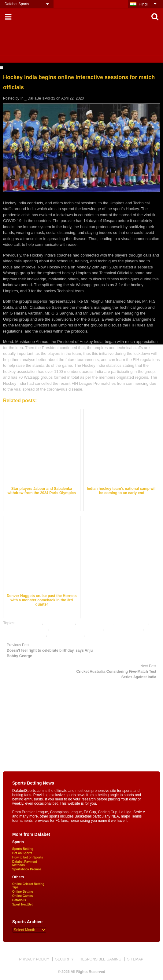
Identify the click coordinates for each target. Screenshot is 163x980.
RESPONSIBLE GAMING (100, 959)
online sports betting (66, 635)
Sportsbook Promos (27, 869)
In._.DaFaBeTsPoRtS (38, 98)
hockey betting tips (131, 623)
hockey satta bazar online (26, 629)
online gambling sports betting (77, 629)
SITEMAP (135, 959)
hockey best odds (59, 623)
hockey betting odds (95, 623)
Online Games (22, 896)
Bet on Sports (22, 853)
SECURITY (64, 959)
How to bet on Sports (28, 857)
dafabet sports (29, 623)
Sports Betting (23, 849)
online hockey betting (124, 629)
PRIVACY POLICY (34, 959)
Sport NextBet (22, 904)
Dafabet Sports (17, 4)
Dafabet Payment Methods (25, 863)
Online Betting (23, 892)
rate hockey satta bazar (107, 635)
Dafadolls (19, 900)
